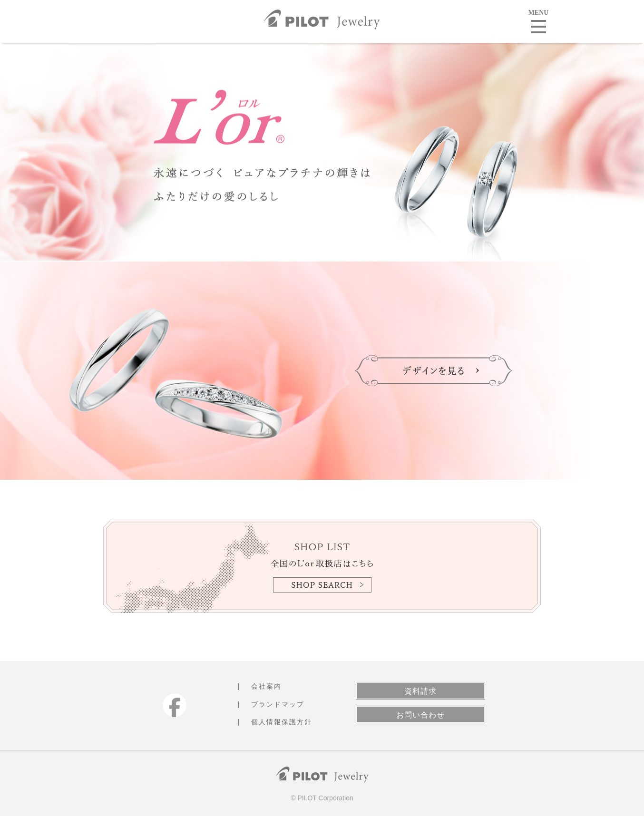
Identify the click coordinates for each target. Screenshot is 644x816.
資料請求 (420, 691)
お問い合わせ (420, 715)
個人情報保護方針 (282, 722)
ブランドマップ (278, 704)
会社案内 (266, 686)
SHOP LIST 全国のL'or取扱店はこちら (322, 566)
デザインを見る (434, 371)
